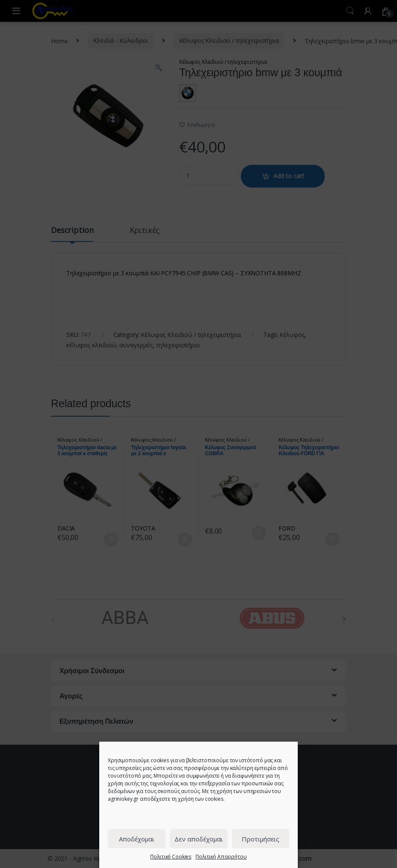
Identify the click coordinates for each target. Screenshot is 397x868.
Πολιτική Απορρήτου (221, 857)
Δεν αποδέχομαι (199, 839)
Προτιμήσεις (261, 839)
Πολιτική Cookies (171, 857)
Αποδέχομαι (137, 839)
